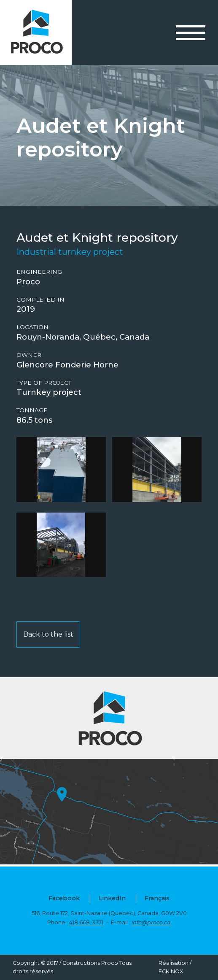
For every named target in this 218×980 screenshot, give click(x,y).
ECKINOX (171, 971)
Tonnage (32, 410)
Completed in (40, 300)
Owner (29, 355)
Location (32, 327)
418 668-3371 (86, 922)
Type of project (44, 383)
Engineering (39, 272)
